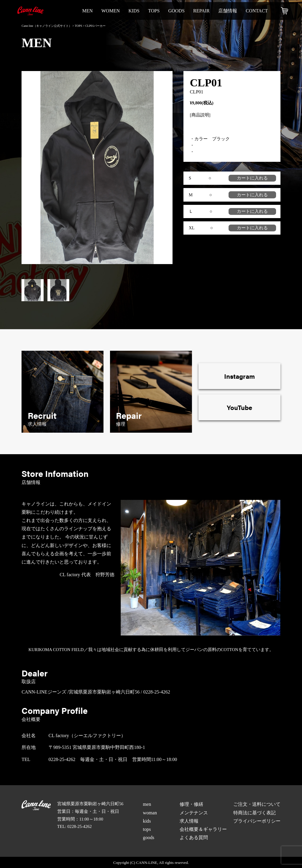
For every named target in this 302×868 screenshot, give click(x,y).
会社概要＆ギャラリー (203, 829)
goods (176, 11)
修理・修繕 (191, 804)
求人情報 (189, 821)
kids (134, 11)
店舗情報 (228, 11)
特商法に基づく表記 (255, 813)
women (111, 11)
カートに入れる (252, 178)
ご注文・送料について (257, 804)
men (88, 11)
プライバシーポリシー (257, 821)
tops (154, 11)
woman (150, 813)
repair (201, 11)
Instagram (239, 376)
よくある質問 (194, 837)
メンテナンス (194, 813)
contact (257, 11)
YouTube (239, 407)
